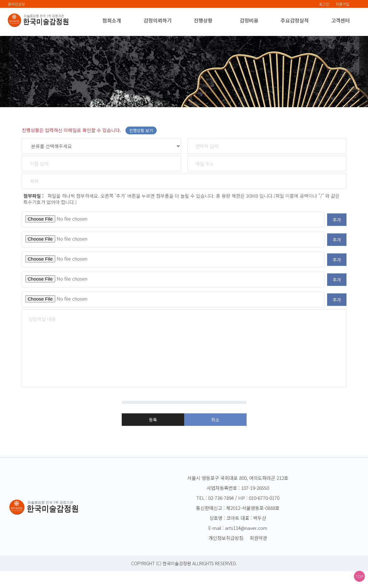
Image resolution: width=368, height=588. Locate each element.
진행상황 (203, 20)
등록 (153, 435)
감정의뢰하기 (158, 20)
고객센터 (341, 20)
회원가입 (342, 4)
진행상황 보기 (141, 154)
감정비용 (249, 20)
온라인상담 (16, 4)
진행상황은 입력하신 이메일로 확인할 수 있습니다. (89, 153)
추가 (337, 243)
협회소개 (112, 20)
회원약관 (258, 555)
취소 (215, 435)
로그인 (324, 4)
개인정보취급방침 (226, 555)
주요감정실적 (295, 20)
